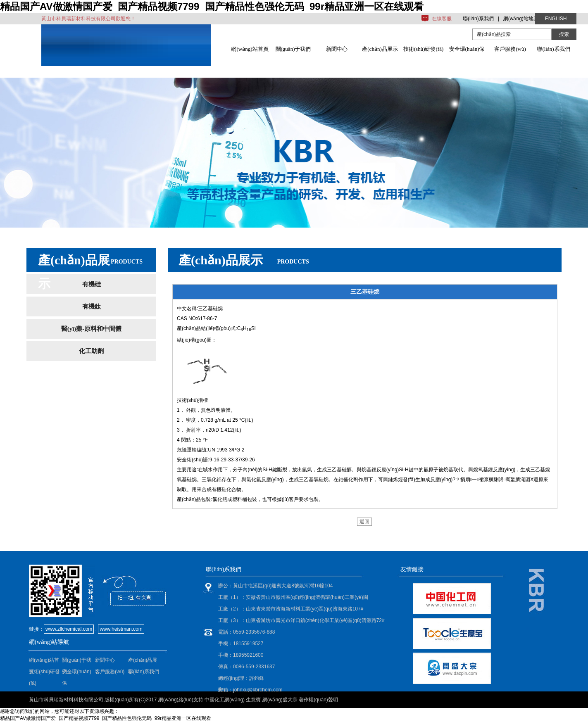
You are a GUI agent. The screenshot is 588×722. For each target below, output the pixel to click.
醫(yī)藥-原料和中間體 (92, 329)
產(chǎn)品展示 (380, 49)
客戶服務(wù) (510, 49)
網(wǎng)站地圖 (521, 19)
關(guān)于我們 (293, 49)
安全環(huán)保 (467, 49)
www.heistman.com (121, 629)
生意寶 (253, 700)
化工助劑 (91, 351)
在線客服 (442, 19)
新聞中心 (337, 49)
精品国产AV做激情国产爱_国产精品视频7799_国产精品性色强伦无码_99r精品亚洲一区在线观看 (212, 6)
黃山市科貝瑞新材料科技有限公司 (66, 700)
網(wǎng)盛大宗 (280, 700)
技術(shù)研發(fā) (423, 49)
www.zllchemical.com (69, 629)
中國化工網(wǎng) (225, 700)
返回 (364, 522)
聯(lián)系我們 (478, 19)
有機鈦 (92, 306)
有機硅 (92, 284)
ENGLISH (556, 19)
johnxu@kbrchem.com (258, 690)
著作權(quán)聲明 (318, 700)
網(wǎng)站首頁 (250, 49)
